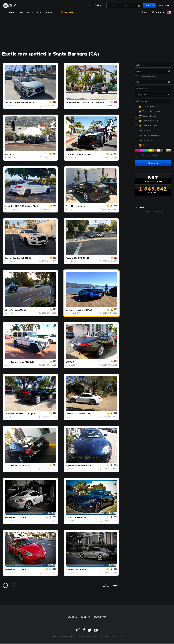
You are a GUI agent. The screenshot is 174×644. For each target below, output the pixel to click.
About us (72, 617)
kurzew (11, 521)
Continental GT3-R (22, 258)
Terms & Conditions (87, 637)
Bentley (9, 102)
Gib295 (71, 209)
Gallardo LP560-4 (86, 310)
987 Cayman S (20, 518)
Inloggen (158, 12)
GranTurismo (80, 518)
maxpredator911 (14, 106)
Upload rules (51, 12)
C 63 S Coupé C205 (29, 206)
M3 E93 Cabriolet (79, 569)
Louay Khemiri (13, 209)
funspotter (73, 106)
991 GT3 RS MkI (81, 258)
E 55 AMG (24, 466)
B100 (10, 469)
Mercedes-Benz (12, 362)
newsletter (100, 617)
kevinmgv (11, 261)
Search (149, 6)
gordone (72, 417)
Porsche (70, 258)
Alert (145, 12)
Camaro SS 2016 (83, 154)
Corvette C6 (20, 310)
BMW (68, 362)
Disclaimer (118, 637)
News (92, 6)
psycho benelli (13, 313)
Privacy (105, 637)
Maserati (70, 518)
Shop (39, 12)
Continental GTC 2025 (23, 102)
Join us (30, 12)
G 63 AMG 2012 (27, 362)
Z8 (72, 362)
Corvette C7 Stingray (25, 414)
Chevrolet (70, 154)
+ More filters (164, 6)
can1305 (11, 365)
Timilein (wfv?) (74, 313)
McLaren (9, 154)
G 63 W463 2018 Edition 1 (93, 102)
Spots (102, 6)
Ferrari (69, 206)
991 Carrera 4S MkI (83, 414)
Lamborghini (71, 310)
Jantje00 (72, 365)
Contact (86, 617)
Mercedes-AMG (73, 102)
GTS (15, 154)
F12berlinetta (79, 206)
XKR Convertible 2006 (82, 466)
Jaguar (69, 466)
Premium (67, 12)
